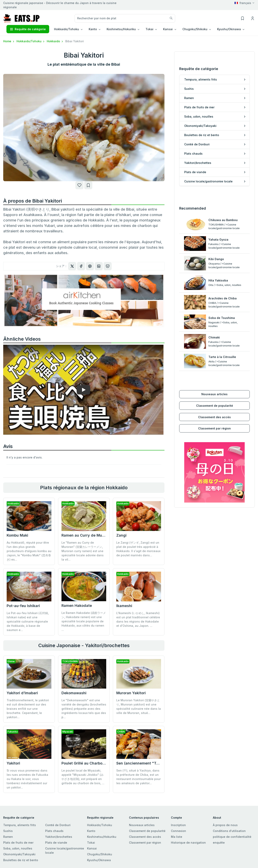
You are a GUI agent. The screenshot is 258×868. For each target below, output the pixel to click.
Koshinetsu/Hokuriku (102, 837)
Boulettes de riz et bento (21, 860)
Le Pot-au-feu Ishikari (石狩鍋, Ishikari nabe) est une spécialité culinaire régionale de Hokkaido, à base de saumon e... (28, 621)
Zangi (121, 535)
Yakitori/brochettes (59, 837)
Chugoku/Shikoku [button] (195, 29)
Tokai (91, 843)
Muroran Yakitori (131, 693)
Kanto (91, 831)
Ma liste (177, 837)
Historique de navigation (188, 843)
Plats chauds (54, 831)
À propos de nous (225, 825)
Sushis (8, 831)
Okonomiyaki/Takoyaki (19, 854)
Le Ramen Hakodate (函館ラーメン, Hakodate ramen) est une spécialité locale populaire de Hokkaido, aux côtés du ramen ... (84, 621)
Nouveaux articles (214, 373)
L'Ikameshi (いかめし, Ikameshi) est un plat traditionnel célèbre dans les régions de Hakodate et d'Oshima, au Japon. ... (138, 619)
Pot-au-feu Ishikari (23, 606)
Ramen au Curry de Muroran (86, 535)
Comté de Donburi (58, 825)
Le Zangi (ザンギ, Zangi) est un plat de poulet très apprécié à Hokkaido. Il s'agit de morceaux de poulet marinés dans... (138, 549)
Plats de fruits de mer (18, 843)
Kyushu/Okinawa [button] (229, 29)
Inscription (178, 825)
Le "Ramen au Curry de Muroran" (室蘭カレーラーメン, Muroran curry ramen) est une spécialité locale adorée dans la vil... (83, 551)
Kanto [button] (93, 29)
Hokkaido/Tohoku (31, 41)
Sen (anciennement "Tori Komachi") (148, 734)
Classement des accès (214, 395)
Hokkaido (55, 41)
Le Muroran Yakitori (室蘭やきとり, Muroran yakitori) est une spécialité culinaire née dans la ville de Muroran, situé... (139, 707)
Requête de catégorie (28, 29)
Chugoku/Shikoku (100, 854)
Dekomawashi (74, 693)
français (243, 3)
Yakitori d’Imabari (22, 693)
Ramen (8, 837)
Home (9, 41)
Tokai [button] (149, 29)
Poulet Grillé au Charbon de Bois (90, 734)
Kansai (92, 848)
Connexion (178, 831)
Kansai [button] (168, 29)
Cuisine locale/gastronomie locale (65, 850)
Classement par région (214, 407)
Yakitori (13, 763)
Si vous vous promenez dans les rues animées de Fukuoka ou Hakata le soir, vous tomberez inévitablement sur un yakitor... (27, 779)
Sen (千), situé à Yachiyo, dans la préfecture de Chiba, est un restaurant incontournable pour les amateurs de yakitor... (138, 747)
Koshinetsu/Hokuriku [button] (121, 29)
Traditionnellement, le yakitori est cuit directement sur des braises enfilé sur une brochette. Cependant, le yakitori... (28, 709)
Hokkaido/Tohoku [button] (67, 29)
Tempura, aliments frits (20, 825)
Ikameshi (124, 606)
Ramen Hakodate (77, 606)
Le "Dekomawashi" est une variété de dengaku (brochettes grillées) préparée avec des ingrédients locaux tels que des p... (84, 709)
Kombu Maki (17, 535)
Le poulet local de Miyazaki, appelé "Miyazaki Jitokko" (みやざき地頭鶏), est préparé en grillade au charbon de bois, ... (83, 747)
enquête (219, 843)
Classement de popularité (215, 384)
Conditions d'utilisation (229, 831)
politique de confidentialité (232, 837)
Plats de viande (56, 843)
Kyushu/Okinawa (99, 860)
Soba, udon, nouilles (18, 848)
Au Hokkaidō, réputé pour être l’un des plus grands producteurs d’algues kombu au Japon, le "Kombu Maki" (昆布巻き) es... (29, 551)
